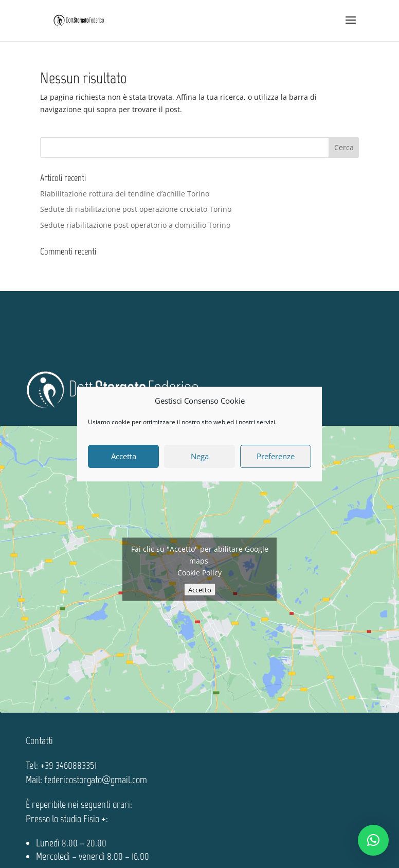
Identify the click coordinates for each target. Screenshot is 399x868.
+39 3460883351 (68, 765)
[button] (373, 840)
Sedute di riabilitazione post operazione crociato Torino (136, 209)
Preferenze (276, 456)
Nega (200, 456)
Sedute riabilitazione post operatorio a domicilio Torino (135, 225)
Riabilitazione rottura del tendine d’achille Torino (125, 194)
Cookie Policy (199, 573)
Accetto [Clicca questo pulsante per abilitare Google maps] (200, 590)
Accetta (124, 456)
